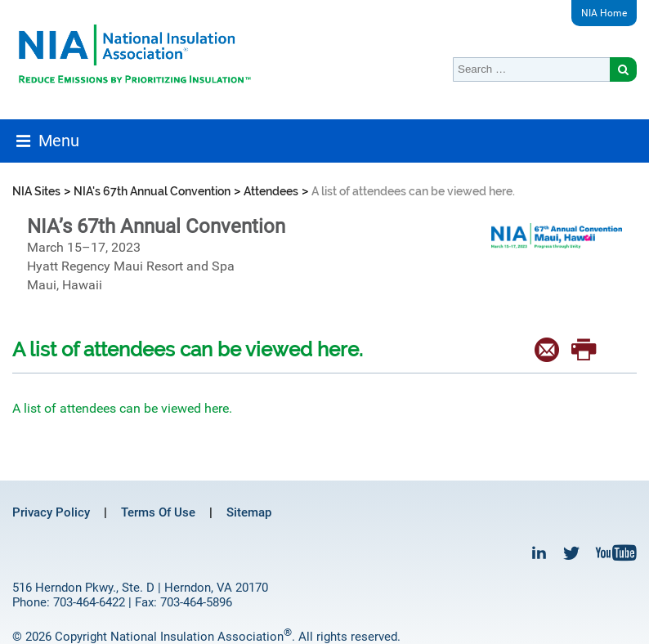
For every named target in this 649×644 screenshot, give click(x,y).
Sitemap (249, 512)
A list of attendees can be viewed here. (122, 408)
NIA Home (604, 13)
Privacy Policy (51, 512)
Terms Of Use (158, 512)
